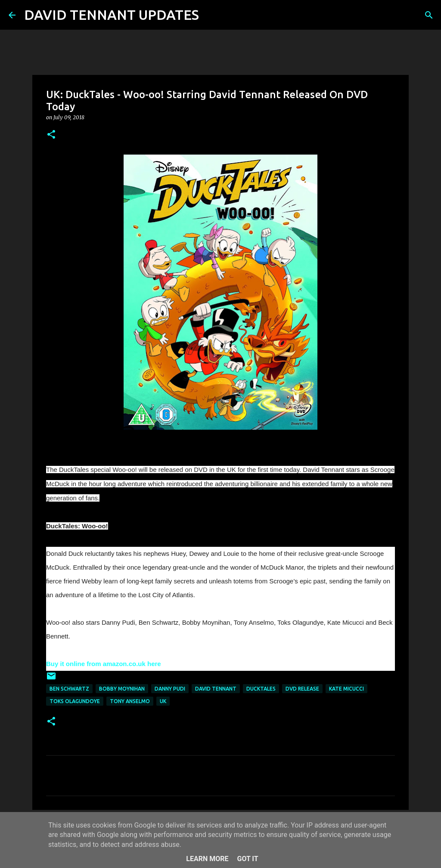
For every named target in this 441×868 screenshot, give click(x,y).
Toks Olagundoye (75, 701)
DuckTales (261, 689)
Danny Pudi (170, 689)
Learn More (207, 859)
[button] (51, 135)
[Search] (211, 15)
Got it (247, 859)
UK (163, 701)
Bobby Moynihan (122, 689)
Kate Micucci (346, 689)
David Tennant (216, 689)
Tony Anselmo (130, 701)
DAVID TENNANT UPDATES (112, 15)
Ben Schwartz (69, 689)
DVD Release (302, 689)
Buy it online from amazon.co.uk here (104, 664)
